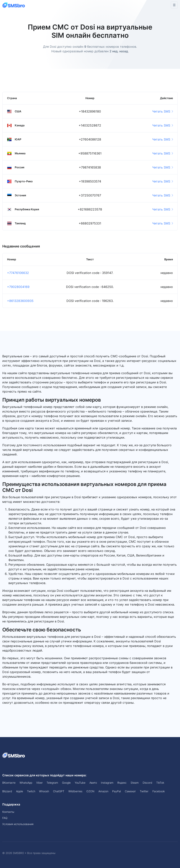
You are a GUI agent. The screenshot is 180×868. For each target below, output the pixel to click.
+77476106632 (18, 273)
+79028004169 (18, 287)
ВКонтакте (9, 783)
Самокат (130, 791)
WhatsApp (26, 783)
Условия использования (18, 824)
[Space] (14, 755)
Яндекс (122, 783)
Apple (20, 791)
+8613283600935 (20, 301)
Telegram (52, 783)
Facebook (159, 791)
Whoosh (44, 791)
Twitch (31, 791)
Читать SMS (163, 111)
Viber (39, 783)
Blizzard (7, 791)
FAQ (5, 818)
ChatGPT (59, 791)
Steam (135, 783)
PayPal (117, 791)
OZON (90, 791)
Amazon (103, 791)
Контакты (8, 812)
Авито (93, 783)
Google (66, 783)
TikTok (160, 783)
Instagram (107, 783)
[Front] (14, 5)
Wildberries (75, 791)
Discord (147, 783)
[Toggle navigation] (174, 5)
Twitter (144, 791)
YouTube (80, 783)
